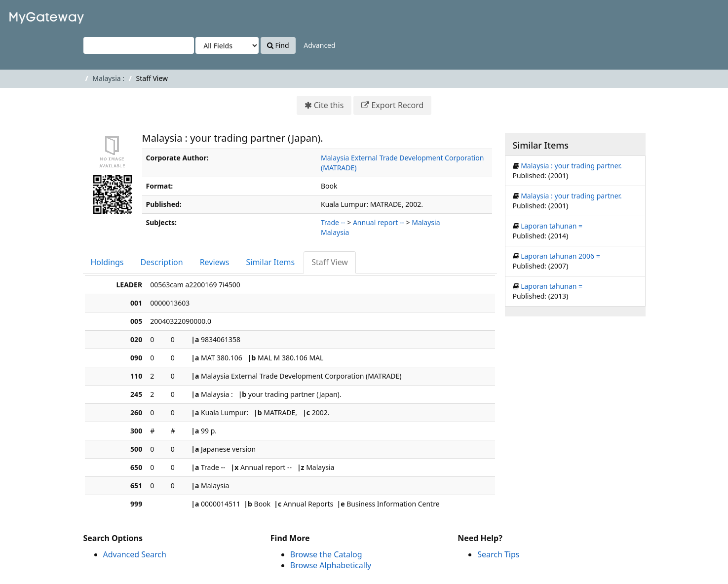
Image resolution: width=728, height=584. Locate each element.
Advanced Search (135, 554)
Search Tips (498, 554)
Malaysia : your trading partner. (571, 166)
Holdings (107, 262)
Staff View (330, 262)
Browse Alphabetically (331, 565)
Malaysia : (108, 78)
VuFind (32, 15)
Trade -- (333, 222)
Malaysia (426, 222)
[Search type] (227, 45)
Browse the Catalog (326, 554)
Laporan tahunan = (552, 226)
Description (162, 262)
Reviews (215, 262)
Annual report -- (379, 222)
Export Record (397, 105)
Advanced (319, 45)
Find (278, 45)
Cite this (329, 105)
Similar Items (271, 262)
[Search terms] (139, 45)
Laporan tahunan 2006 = (560, 256)
